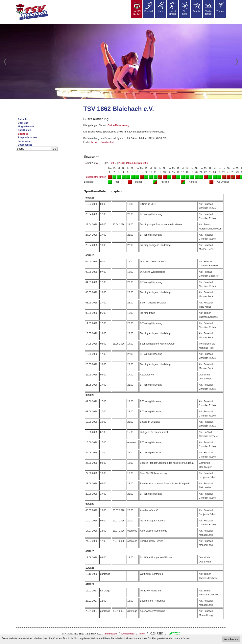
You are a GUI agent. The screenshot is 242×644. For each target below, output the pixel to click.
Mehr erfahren (182, 638)
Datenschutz (25, 145)
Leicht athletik (173, 9)
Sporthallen (24, 130)
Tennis (196, 7)
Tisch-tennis (208, 9)
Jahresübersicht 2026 (137, 163)
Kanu (161, 7)
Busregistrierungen (96, 177)
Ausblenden (231, 639)
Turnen (220, 7)
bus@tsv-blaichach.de (103, 142)
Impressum (24, 141)
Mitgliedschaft (26, 127)
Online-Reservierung (118, 125)
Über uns (23, 123)
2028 (121, 163)
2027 (114, 163)
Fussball (149, 7)
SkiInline (184, 9)
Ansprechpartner (27, 137)
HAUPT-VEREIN (137, 9)
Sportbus (23, 134)
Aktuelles (23, 119)
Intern (142, 634)
